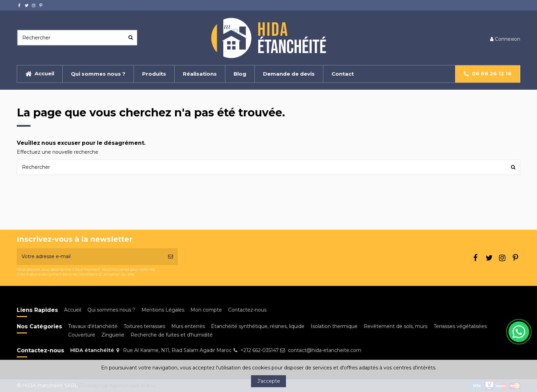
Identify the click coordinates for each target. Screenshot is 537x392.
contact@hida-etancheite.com (325, 350)
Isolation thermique (334, 326)
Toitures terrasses (144, 326)
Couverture (82, 335)
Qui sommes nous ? (111, 310)
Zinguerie (113, 335)
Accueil (73, 310)
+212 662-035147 (260, 350)
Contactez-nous (247, 310)
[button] (200, 74)
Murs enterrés (188, 326)
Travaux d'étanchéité (93, 326)
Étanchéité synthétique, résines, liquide (258, 326)
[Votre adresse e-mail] (90, 257)
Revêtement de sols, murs (396, 326)
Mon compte (206, 310)
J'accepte (269, 381)
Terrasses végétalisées (460, 326)
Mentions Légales (163, 310)
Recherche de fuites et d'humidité (172, 335)
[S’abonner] (171, 257)
